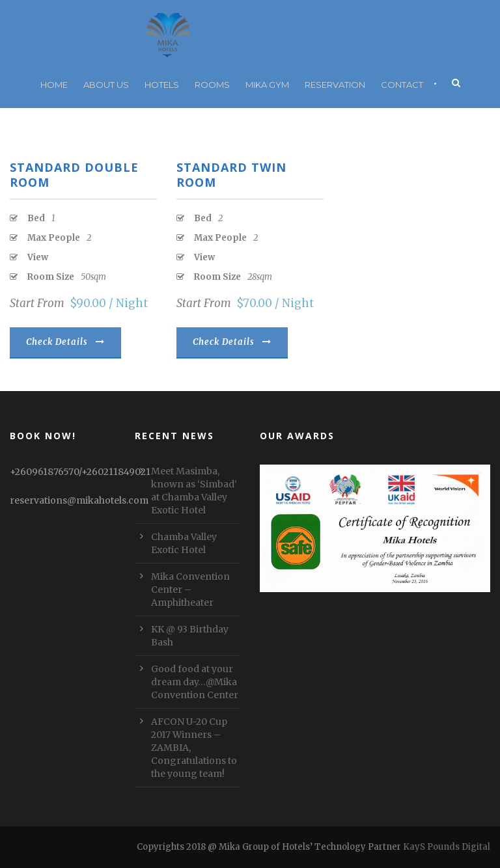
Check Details (65, 342)
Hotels (162, 85)
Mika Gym (267, 85)
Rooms (212, 85)
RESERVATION (335, 85)
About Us (106, 85)
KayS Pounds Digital (447, 847)
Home (54, 85)
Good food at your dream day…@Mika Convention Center (195, 682)
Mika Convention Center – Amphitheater (190, 590)
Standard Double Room (74, 175)
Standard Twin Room (231, 175)
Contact (402, 85)
